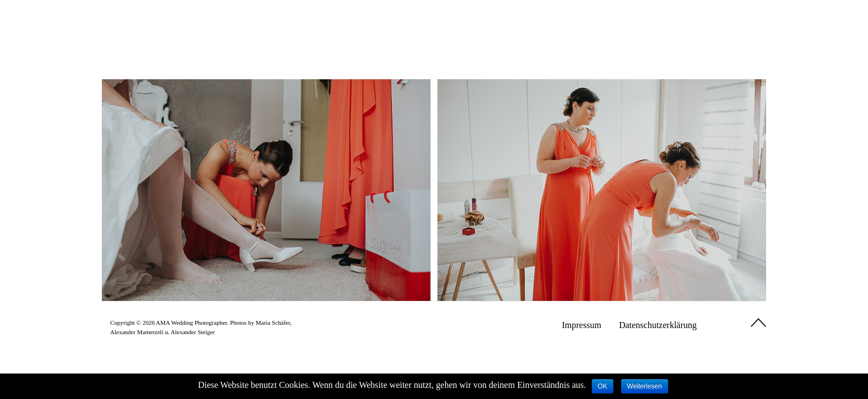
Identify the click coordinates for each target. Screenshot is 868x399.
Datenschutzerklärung (658, 325)
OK (603, 386)
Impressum (582, 325)
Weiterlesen (645, 386)
